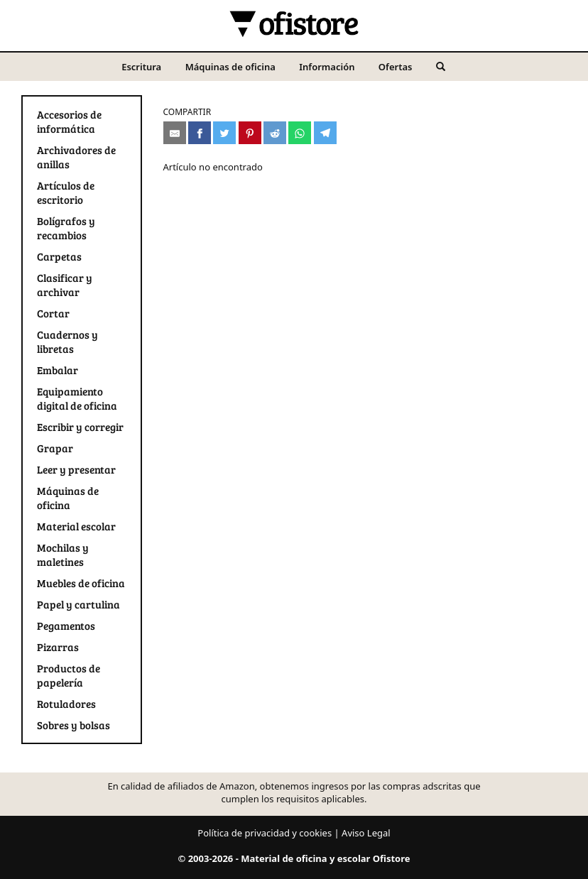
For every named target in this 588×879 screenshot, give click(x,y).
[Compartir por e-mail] (175, 133)
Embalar (58, 370)
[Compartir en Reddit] (275, 133)
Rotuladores (66, 704)
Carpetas (59, 256)
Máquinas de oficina (230, 67)
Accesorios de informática (69, 121)
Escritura (141, 67)
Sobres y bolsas (73, 725)
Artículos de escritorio (66, 192)
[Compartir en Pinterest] (250, 133)
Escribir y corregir (80, 427)
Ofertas (396, 67)
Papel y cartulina (78, 604)
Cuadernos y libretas (67, 342)
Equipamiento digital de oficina (77, 398)
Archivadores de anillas (76, 157)
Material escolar (76, 526)
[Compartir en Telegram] (325, 133)
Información (327, 67)
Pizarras (58, 647)
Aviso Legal (366, 833)
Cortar (53, 313)
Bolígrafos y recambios (66, 228)
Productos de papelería (69, 675)
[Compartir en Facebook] (200, 133)
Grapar (55, 448)
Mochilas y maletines (63, 555)
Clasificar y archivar (65, 285)
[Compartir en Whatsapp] (300, 133)
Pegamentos (66, 626)
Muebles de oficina (81, 583)
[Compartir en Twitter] (224, 133)
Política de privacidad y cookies (265, 833)
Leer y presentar (76, 469)
